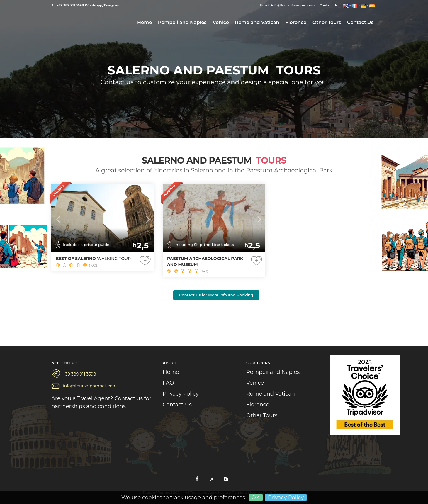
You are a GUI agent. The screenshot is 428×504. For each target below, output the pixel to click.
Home (145, 22)
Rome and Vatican (257, 22)
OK (256, 498)
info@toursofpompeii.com (90, 386)
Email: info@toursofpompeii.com (287, 5)
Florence (296, 22)
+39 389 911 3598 (79, 374)
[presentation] (58, 219)
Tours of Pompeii (75, 21)
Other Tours (327, 22)
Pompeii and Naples (182, 22)
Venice (221, 22)
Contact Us (329, 5)
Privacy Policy (286, 498)
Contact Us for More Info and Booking (216, 295)
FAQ (168, 383)
